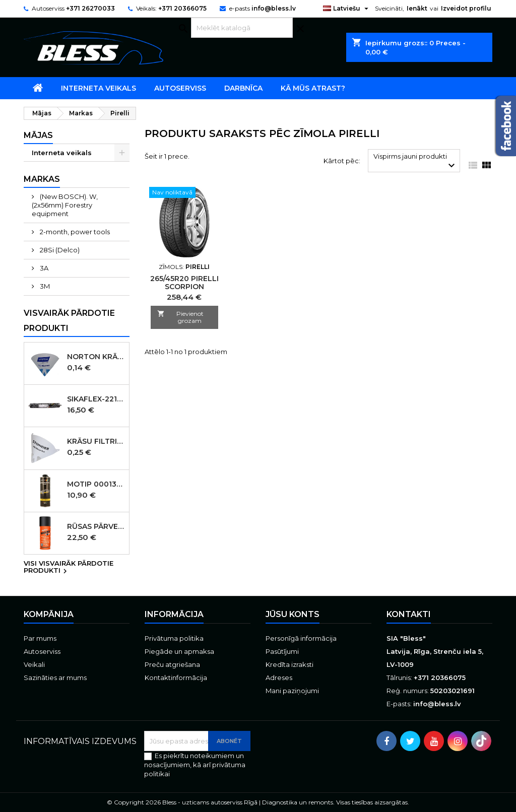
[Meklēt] (242, 28)
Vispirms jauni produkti (415, 162)
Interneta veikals (99, 88)
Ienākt (417, 8)
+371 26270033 (90, 8)
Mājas (38, 135)
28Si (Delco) (59, 250)
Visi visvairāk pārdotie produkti (69, 568)
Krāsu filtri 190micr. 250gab (96, 441)
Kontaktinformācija (176, 678)
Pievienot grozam (180, 317)
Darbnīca (243, 88)
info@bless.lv (274, 8)
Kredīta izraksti (289, 664)
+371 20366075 (182, 8)
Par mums (40, 638)
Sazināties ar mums (55, 678)
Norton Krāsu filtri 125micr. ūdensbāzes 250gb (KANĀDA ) (96, 357)
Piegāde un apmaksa (179, 651)
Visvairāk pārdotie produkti (69, 321)
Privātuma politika (174, 638)
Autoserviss (180, 88)
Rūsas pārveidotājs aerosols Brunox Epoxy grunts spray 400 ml (96, 526)
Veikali (34, 664)
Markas (42, 179)
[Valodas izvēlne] (347, 9)
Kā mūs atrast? (313, 88)
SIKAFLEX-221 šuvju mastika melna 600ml (96, 399)
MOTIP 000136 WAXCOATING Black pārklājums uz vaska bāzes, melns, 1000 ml (96, 484)
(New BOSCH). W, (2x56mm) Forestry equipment (65, 205)
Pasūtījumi (282, 651)
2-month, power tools (74, 232)
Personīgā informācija (301, 638)
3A (43, 268)
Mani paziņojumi (292, 691)
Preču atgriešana (172, 664)
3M (44, 286)
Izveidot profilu (466, 8)
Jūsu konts (293, 614)
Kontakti (409, 614)
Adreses (279, 678)
